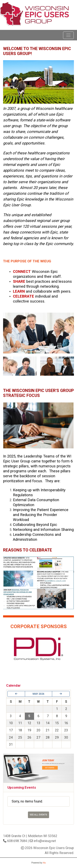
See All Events (38, 815)
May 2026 (38, 694)
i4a (44, 863)
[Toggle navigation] (68, 35)
